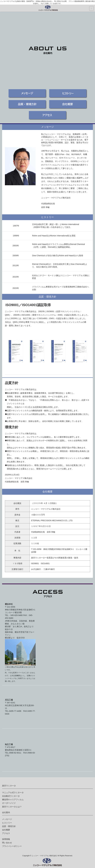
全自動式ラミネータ (11, 796)
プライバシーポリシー (12, 846)
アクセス (6, 833)
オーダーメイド (9, 803)
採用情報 (6, 839)
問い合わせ (7, 843)
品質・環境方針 (9, 826)
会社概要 (6, 830)
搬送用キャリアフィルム (13, 800)
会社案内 (6, 812)
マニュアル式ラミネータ (13, 793)
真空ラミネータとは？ (12, 807)
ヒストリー (7, 823)
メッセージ (7, 819)
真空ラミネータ (9, 786)
